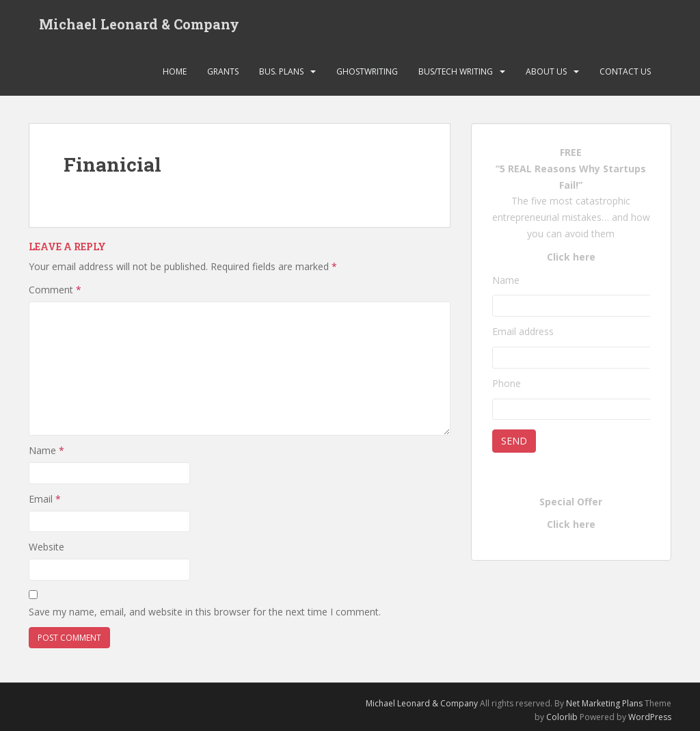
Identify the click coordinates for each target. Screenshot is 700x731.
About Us (546, 71)
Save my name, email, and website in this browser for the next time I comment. (205, 612)
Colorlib (562, 717)
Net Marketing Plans (605, 703)
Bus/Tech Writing (456, 71)
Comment (55, 290)
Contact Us (625, 71)
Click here (571, 257)
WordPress (650, 717)
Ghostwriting (367, 71)
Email (45, 499)
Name (46, 450)
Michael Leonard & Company (139, 24)
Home (175, 71)
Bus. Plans (281, 71)
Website (46, 547)
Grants (223, 71)
